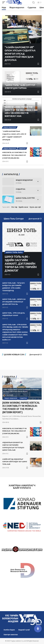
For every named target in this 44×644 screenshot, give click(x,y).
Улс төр (14, 207)
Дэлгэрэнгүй (34, 219)
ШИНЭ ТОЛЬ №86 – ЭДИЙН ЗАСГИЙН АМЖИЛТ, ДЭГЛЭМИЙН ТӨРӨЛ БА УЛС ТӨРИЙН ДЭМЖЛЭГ (21, 264)
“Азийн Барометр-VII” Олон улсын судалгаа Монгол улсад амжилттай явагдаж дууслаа (20, 54)
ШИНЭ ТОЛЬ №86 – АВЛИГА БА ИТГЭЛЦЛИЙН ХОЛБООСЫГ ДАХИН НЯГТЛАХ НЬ (14, 302)
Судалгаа (22, 149)
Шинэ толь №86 (14, 252)
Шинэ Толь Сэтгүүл (25, 198)
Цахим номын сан (14, 354)
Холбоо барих (9, 630)
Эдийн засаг (23, 207)
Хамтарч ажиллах (11, 634)
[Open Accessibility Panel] (38, 629)
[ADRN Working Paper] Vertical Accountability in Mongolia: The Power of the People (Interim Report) (21, 407)
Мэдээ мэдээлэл (10, 127)
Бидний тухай (24, 630)
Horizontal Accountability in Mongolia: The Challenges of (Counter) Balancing (14, 155)
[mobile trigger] (4, 2)
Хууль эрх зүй (35, 207)
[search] (33, 3)
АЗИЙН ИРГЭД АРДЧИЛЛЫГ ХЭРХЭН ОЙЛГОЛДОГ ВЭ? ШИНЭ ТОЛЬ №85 (15, 462)
